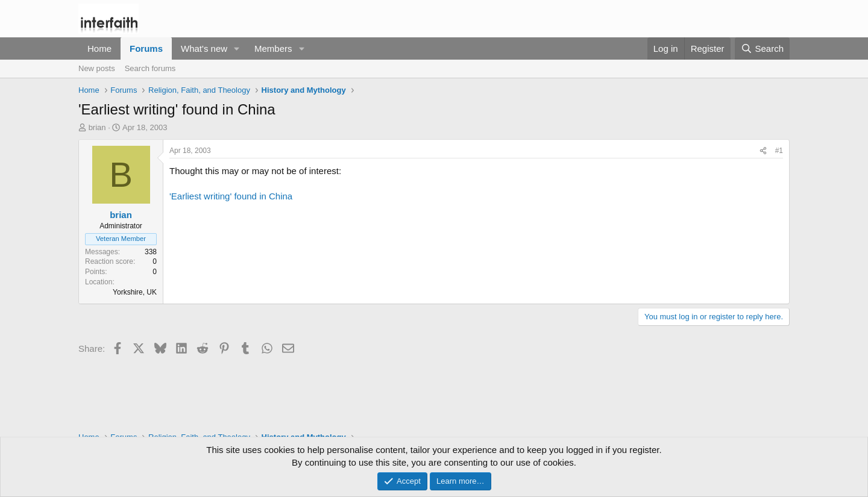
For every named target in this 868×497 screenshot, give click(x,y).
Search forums (150, 68)
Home (99, 48)
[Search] (762, 48)
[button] (237, 48)
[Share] (763, 151)
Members (273, 48)
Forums (146, 48)
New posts (97, 68)
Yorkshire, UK (135, 292)
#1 (779, 151)
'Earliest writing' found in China (231, 196)
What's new (204, 48)
